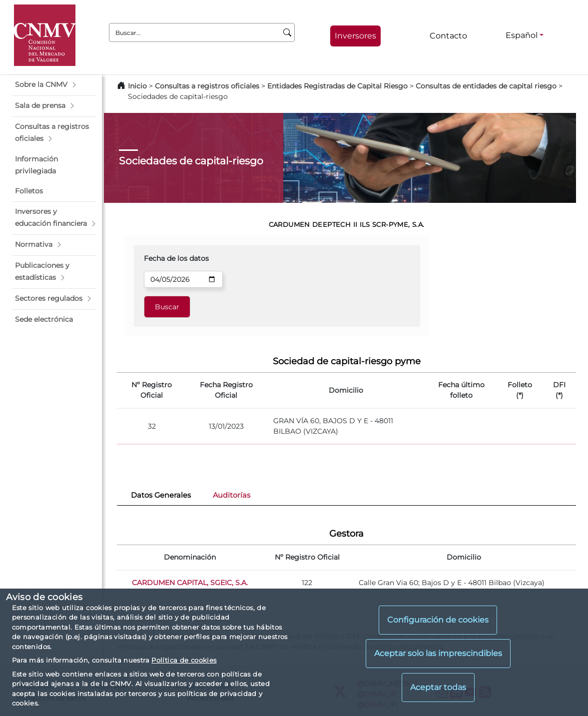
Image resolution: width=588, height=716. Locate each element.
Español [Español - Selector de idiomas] (522, 35)
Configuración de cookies (438, 620)
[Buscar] (288, 32)
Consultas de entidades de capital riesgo (486, 86)
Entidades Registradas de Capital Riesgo (337, 86)
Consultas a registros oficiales (207, 86)
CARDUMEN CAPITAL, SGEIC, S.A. (190, 583)
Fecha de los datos (176, 258)
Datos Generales (161, 495)
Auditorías (232, 495)
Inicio (137, 86)
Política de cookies (184, 660)
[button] (54, 85)
